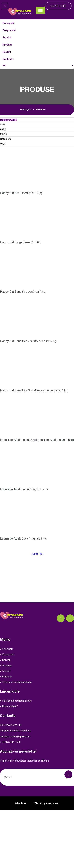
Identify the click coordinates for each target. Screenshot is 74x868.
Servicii (6, 660)
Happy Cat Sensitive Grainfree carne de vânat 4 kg (34, 390)
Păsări (3, 134)
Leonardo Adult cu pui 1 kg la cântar (24, 500)
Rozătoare (5, 139)
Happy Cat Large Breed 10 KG (20, 242)
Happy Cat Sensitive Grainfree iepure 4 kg (28, 341)
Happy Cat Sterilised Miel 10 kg (21, 193)
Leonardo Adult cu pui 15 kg (48, 450)
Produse (7, 666)
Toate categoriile (9, 120)
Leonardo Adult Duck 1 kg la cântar (24, 549)
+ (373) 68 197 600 (10, 742)
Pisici (3, 129)
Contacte (58, 6)
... (39, 554)
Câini (3, 125)
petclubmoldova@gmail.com (15, 737)
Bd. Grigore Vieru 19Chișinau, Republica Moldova (15, 728)
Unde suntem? (10, 706)
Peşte (3, 144)
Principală (26, 109)
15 (41, 554)
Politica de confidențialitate (17, 682)
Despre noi (8, 654)
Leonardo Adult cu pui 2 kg (18, 441)
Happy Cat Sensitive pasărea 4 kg (23, 292)
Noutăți (6, 671)
